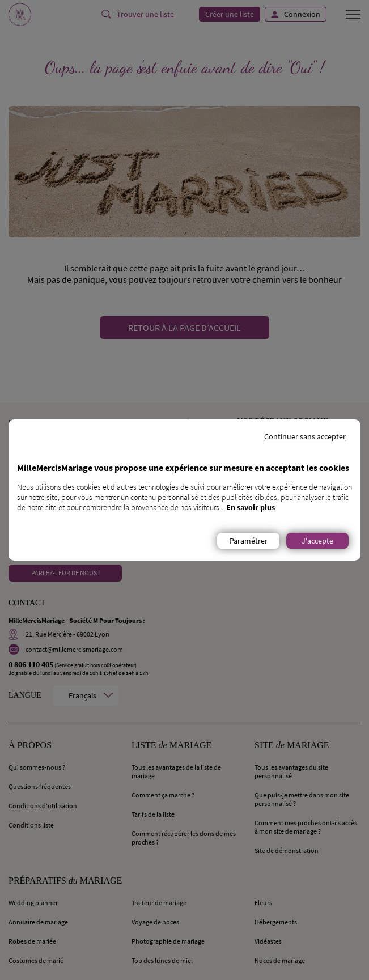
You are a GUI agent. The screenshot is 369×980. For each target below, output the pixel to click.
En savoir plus (251, 507)
